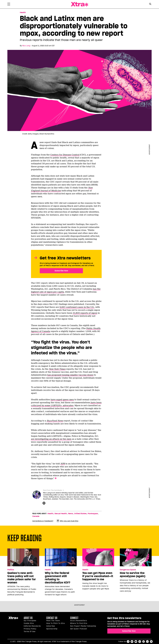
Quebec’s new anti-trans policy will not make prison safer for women (22, 578)
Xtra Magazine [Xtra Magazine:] (13, 619)
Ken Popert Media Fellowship (83, 626)
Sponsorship (52, 629)
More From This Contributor (53, 490)
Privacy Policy (30, 629)
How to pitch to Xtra (56, 623)
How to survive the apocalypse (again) (133, 575)
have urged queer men (62, 400)
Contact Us (52, 618)
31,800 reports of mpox (85, 313)
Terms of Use (30, 632)
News (71, 514)
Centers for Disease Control (65, 155)
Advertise (51, 626)
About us (28, 618)
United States (80, 514)
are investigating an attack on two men (51, 439)
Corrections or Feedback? (43, 521)
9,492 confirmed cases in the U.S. (77, 307)
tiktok (144, 642)
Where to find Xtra (79, 623)
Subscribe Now (61, 271)
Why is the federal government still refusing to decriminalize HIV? (58, 578)
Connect (74, 618)
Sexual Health (61, 514)
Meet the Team (53, 621)
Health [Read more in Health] (23, 12)
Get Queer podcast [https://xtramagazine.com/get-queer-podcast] (79, 629)
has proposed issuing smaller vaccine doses (70, 375)
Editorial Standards (32, 626)
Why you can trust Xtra (68, 521)
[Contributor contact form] (44, 503)
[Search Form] (150, 4)
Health (50, 514)
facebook (128, 642)
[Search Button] (150, 4)
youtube (136, 642)
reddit (147, 642)
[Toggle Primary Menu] (9, 5)
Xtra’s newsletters (79, 621)
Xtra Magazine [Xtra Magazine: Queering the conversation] (79, 4)
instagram (140, 642)
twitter (132, 642)
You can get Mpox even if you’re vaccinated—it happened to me (98, 576)
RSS (151, 642)
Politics (11, 570)
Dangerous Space (128, 570)
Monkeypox (93, 514)
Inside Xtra (29, 623)
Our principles (30, 621)
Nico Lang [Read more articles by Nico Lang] (26, 46)
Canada (36, 516)
